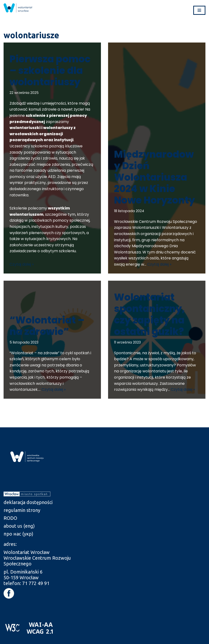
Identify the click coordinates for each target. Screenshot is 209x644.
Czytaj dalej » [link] (22, 264)
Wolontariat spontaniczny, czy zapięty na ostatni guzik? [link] (149, 314)
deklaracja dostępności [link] (28, 502)
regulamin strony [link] (22, 510)
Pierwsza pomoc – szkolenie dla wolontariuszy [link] (50, 70)
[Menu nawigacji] (199, 10)
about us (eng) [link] (19, 526)
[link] (18, 8)
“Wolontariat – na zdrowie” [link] (47, 326)
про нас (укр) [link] (18, 534)
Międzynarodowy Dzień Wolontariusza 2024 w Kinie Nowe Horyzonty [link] (154, 177)
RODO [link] (10, 518)
